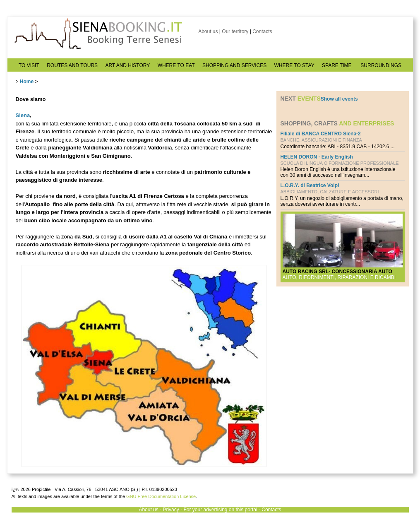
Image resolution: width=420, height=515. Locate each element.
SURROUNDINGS (381, 65)
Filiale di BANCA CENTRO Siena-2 (321, 134)
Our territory (235, 31)
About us (208, 31)
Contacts (262, 31)
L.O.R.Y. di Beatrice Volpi (310, 185)
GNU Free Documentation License (161, 496)
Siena (23, 115)
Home (27, 82)
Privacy (171, 510)
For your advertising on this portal (220, 510)
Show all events (339, 99)
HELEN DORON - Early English (317, 157)
